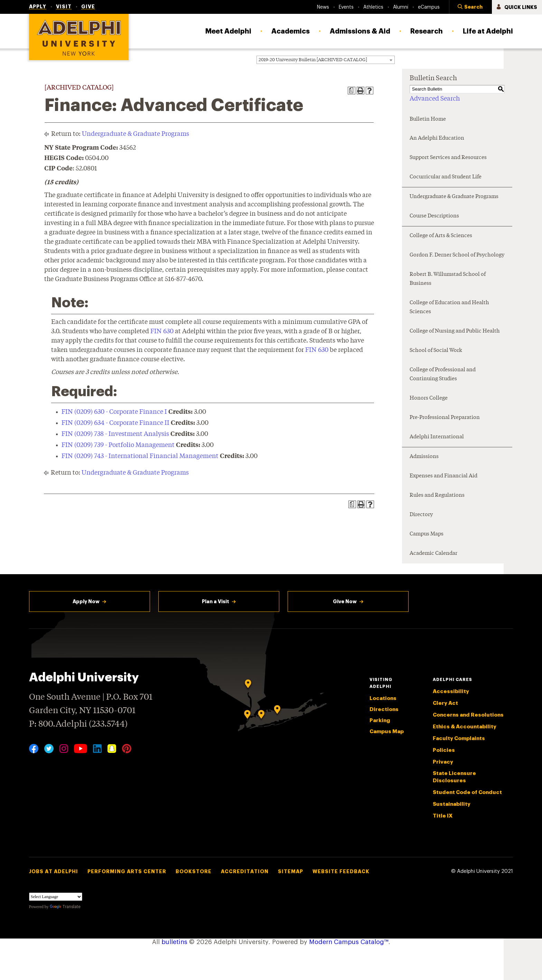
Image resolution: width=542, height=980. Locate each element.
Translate (65, 907)
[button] (470, 7)
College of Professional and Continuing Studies (443, 375)
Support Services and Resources (448, 158)
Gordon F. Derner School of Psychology (457, 255)
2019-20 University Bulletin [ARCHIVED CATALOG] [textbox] (313, 60)
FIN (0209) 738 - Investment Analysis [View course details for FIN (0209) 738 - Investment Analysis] (115, 434)
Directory (421, 515)
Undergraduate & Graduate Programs (135, 134)
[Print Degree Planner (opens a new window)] (352, 91)
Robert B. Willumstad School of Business (448, 279)
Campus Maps (427, 534)
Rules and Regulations (437, 496)
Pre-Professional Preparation (445, 418)
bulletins (174, 942)
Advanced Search (435, 99)
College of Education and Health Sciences (449, 307)
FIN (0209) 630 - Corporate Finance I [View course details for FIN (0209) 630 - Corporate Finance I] (114, 412)
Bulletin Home (428, 119)
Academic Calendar (433, 554)
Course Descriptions (434, 216)
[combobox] (326, 60)
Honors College (429, 398)
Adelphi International (437, 437)
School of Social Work (436, 351)
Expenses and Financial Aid (443, 476)
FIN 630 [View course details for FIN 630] (162, 332)
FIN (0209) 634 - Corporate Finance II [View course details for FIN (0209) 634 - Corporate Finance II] (115, 423)
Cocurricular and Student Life (446, 177)
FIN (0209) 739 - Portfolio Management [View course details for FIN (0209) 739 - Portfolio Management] (118, 445)
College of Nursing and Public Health (455, 331)
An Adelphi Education (437, 138)
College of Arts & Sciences (441, 236)
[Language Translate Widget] (56, 897)
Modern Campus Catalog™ (349, 942)
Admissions (424, 457)
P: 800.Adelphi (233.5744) (78, 723)
